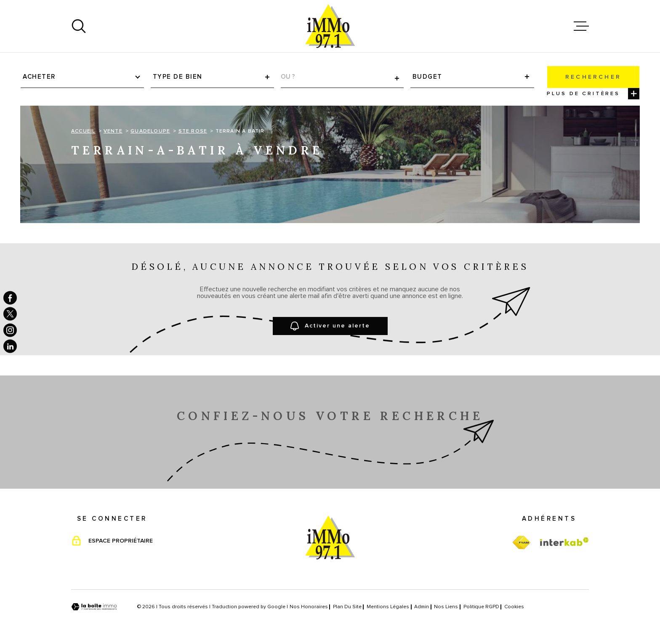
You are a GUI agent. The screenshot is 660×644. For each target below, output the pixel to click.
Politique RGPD (481, 607)
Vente (113, 131)
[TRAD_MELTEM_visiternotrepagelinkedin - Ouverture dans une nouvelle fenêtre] (10, 346)
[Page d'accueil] (330, 26)
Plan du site (347, 607)
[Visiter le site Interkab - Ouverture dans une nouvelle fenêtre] (564, 542)
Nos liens (446, 607)
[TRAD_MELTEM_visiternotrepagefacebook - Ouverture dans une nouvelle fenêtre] (10, 298)
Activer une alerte (330, 326)
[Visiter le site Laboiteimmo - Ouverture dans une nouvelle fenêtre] (94, 607)
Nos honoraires (309, 607)
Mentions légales (388, 607)
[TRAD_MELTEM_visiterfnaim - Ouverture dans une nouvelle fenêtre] (521, 543)
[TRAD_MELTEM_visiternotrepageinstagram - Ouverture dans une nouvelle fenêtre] (10, 330)
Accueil (83, 131)
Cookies (514, 607)
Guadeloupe (150, 131)
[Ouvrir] (79, 26)
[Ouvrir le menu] (581, 26)
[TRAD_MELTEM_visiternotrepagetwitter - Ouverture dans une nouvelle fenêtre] (10, 314)
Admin (422, 607)
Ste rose (193, 131)
